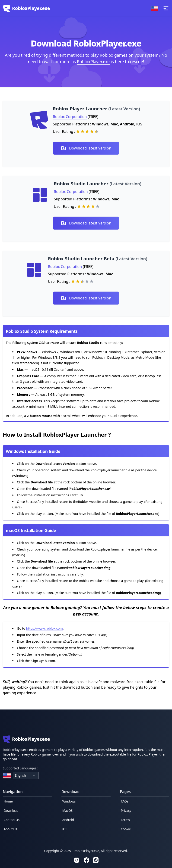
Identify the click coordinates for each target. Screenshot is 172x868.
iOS (65, 829)
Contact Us (12, 820)
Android (68, 820)
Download (11, 810)
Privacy (126, 810)
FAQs (124, 801)
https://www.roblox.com (44, 628)
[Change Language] (154, 8)
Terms (125, 820)
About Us (10, 829)
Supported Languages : (21, 768)
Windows (69, 801)
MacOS (67, 810)
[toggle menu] (166, 8)
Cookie (126, 829)
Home (8, 801)
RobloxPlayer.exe (93, 62)
